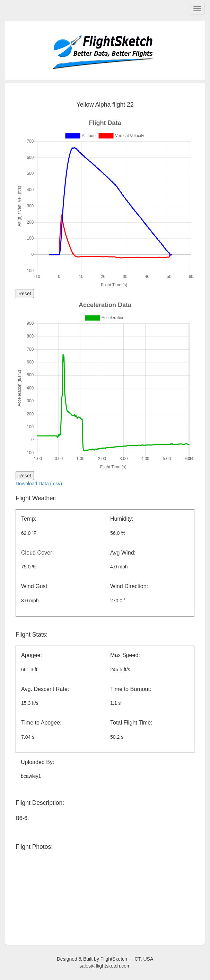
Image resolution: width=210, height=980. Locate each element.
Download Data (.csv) (39, 484)
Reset (25, 294)
